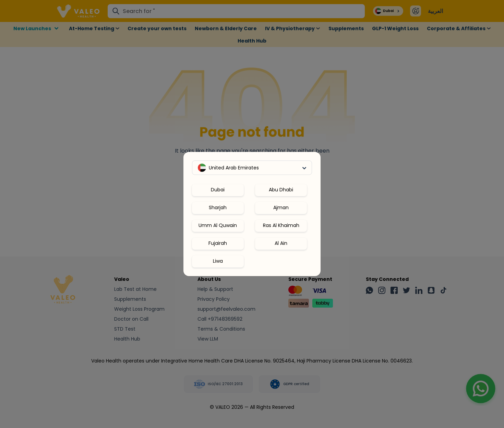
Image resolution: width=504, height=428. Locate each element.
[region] (252, 223)
